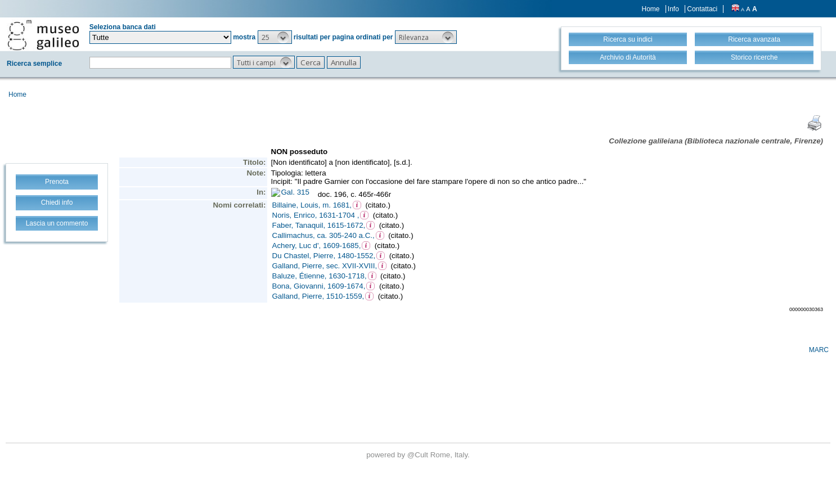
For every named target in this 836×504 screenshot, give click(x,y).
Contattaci (702, 9)
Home (651, 9)
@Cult (419, 455)
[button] (275, 37)
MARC (819, 350)
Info (673, 9)
